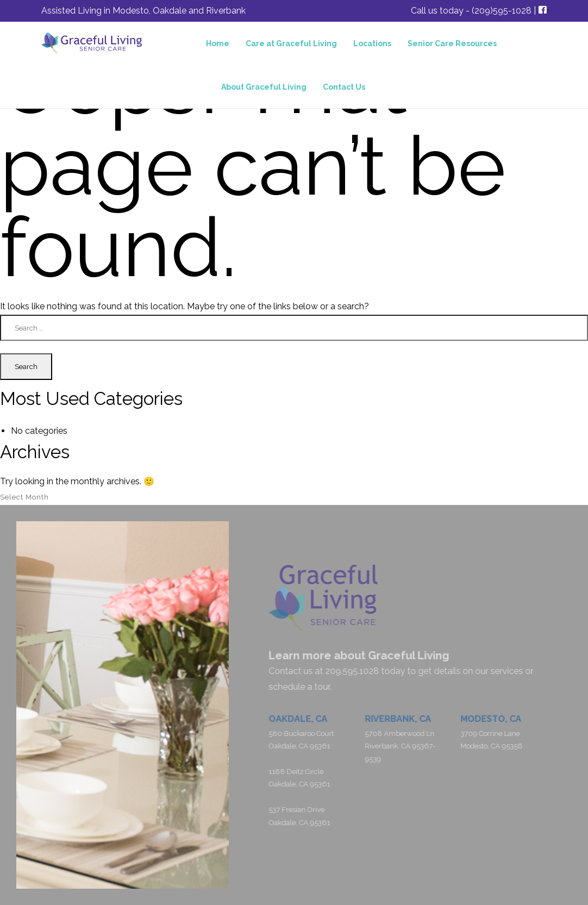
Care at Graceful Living (291, 43)
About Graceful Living (264, 87)
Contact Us (344, 87)
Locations (372, 43)
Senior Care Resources (452, 43)
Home (218, 43)
